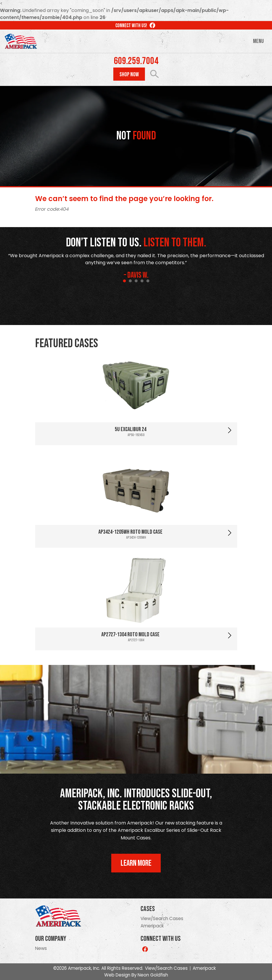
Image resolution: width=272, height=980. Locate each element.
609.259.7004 (136, 61)
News (41, 948)
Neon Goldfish (153, 975)
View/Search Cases (162, 918)
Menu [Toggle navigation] (258, 41)
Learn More (136, 863)
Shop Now (129, 75)
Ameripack (152, 926)
